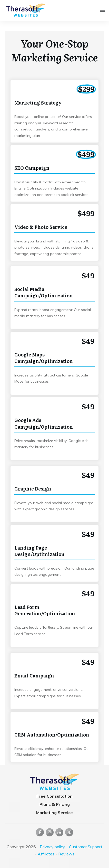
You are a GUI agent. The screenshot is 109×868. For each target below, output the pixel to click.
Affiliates (46, 854)
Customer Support (86, 847)
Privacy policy (52, 847)
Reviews (66, 854)
